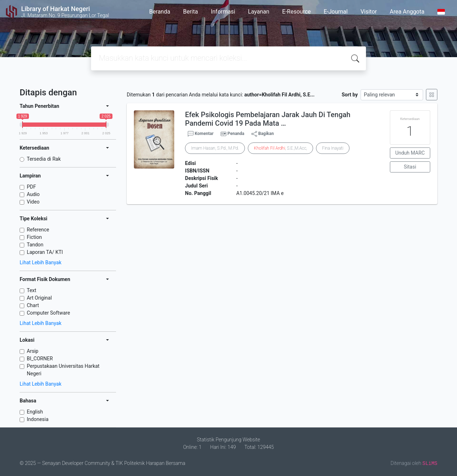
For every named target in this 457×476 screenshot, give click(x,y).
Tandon (35, 245)
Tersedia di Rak (44, 159)
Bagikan (263, 134)
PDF (31, 187)
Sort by (350, 95)
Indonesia (38, 419)
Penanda (236, 134)
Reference (38, 230)
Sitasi (410, 167)
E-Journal (336, 12)
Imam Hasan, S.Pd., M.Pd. (215, 148)
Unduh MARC (410, 153)
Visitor (369, 12)
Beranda (160, 12)
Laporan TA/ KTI (45, 252)
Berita (191, 12)
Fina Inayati (333, 148)
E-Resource (296, 12)
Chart (33, 305)
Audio (33, 194)
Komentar (201, 134)
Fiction (34, 237)
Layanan (259, 12)
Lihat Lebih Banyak (41, 262)
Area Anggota (407, 12)
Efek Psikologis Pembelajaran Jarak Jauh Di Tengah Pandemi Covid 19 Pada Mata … (268, 119)
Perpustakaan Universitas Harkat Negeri (63, 370)
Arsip (32, 351)
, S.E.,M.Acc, (280, 148)
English (35, 412)
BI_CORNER (40, 359)
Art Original (39, 298)
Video (33, 202)
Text (32, 290)
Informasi (223, 12)
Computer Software (48, 313)
